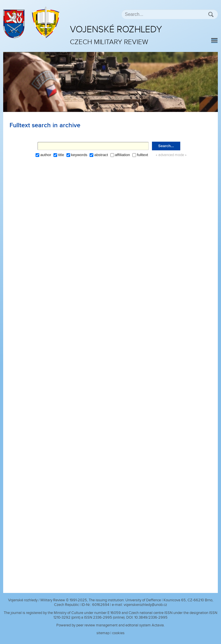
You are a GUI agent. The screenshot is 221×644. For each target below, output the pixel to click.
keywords (79, 155)
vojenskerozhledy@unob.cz (145, 605)
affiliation (122, 155)
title (61, 155)
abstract (101, 155)
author (46, 155)
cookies (118, 633)
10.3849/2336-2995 (151, 617)
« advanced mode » (171, 155)
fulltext (143, 155)
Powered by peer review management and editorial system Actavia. (110, 625)
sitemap (103, 633)
